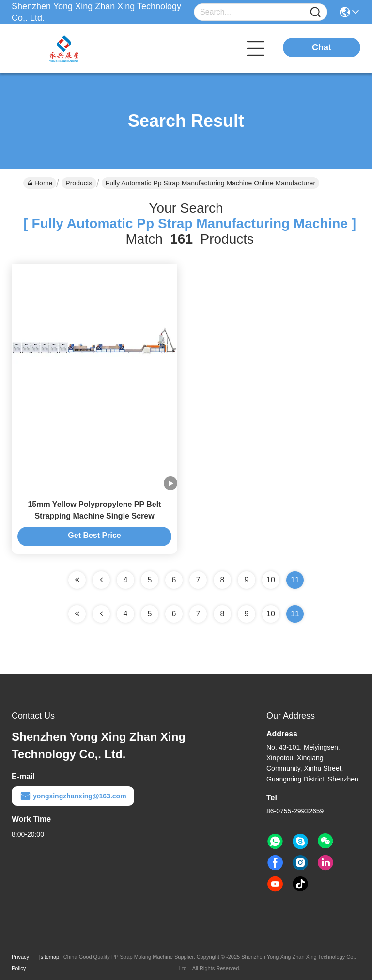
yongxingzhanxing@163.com (73, 796)
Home (40, 183)
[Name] (315, 12)
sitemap (50, 957)
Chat (322, 47)
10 (271, 580)
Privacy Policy (20, 963)
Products (79, 183)
